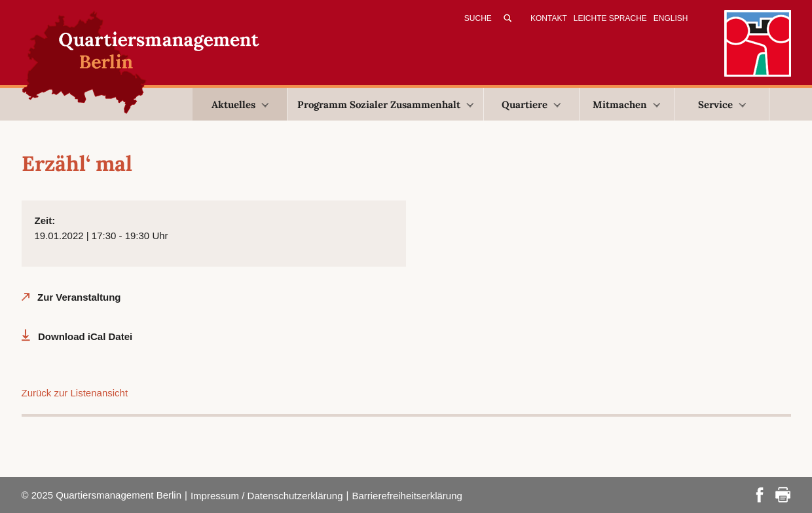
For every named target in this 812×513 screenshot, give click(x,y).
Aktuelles (240, 104)
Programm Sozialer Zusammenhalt (385, 104)
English (671, 18)
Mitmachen (626, 104)
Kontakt (549, 18)
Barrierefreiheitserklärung (407, 496)
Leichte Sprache (610, 18)
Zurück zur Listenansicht (75, 393)
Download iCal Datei (85, 336)
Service (722, 104)
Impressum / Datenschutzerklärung (267, 496)
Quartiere (531, 104)
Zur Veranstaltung (79, 297)
